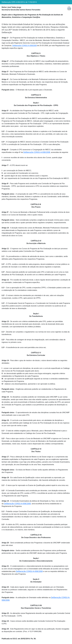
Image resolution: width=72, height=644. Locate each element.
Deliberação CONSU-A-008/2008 (25, 46)
